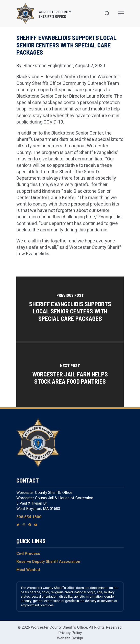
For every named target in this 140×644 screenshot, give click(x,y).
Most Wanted (28, 570)
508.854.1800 (29, 517)
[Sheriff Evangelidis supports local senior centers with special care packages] (70, 309)
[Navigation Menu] (121, 13)
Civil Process (28, 554)
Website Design (70, 638)
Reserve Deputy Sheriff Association (48, 561)
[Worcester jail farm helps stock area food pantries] (70, 375)
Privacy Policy (70, 633)
